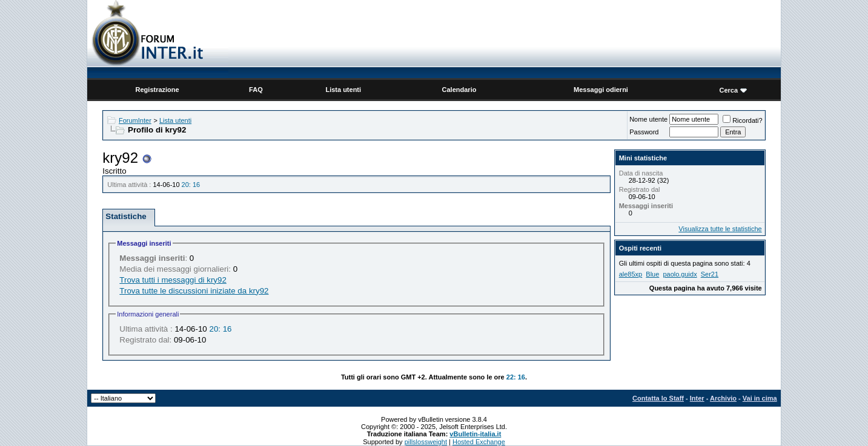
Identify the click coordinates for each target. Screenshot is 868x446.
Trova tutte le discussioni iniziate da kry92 (194, 291)
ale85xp (631, 274)
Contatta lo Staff (658, 398)
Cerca (729, 90)
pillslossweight (426, 442)
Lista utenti (343, 90)
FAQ (256, 90)
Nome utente (648, 119)
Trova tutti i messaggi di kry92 (173, 280)
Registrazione (157, 90)
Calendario (459, 90)
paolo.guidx (680, 274)
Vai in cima (760, 398)
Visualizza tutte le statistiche (720, 229)
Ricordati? (743, 120)
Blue (652, 274)
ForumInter (135, 120)
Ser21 (710, 274)
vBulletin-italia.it (475, 434)
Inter (697, 398)
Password (644, 132)
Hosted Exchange (479, 442)
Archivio (723, 398)
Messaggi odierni (601, 90)
